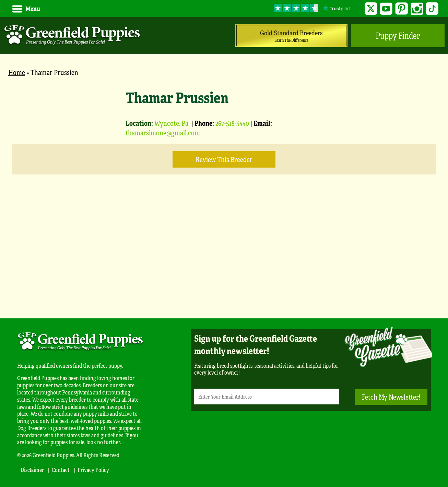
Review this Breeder (224, 159)
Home (17, 72)
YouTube (386, 9)
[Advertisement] (224, 257)
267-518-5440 (232, 123)
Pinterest (402, 9)
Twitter (371, 9)
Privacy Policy (93, 470)
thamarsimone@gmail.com (163, 132)
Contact (61, 470)
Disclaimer (32, 470)
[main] (224, 194)
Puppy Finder (398, 35)
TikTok (432, 9)
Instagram (417, 9)
